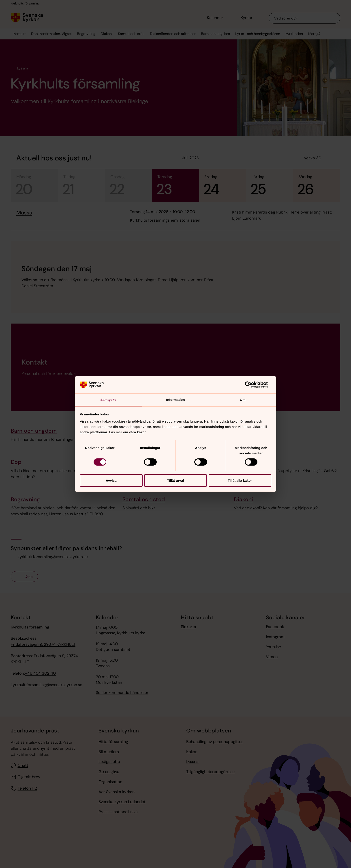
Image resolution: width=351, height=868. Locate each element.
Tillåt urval (176, 480)
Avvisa (111, 480)
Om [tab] (243, 400)
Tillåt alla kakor (240, 480)
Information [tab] (175, 400)
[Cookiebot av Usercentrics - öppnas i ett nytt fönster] (252, 385)
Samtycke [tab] (108, 400)
